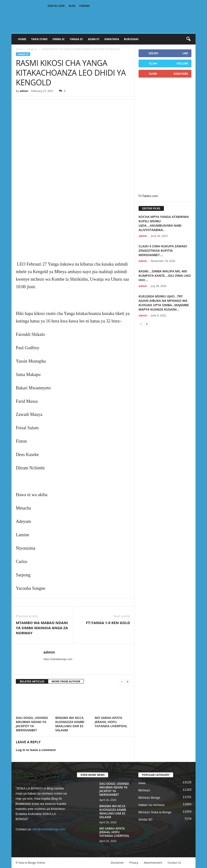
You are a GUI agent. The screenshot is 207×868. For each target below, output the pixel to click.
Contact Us (174, 863)
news (142, 783)
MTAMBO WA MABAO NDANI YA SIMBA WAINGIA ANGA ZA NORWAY (42, 628)
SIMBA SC (59, 39)
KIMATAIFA (112, 39)
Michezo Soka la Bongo (155, 812)
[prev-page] (122, 682)
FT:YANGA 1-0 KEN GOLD (108, 623)
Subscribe (181, 74)
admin (24, 91)
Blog (72, 6)
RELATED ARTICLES (32, 681)
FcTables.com (148, 196)
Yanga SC (32, 49)
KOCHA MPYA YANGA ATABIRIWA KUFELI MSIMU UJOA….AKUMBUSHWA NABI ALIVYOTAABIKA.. (164, 223)
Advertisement (153, 863)
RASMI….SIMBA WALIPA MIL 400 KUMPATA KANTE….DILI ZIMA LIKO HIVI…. (165, 276)
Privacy (134, 863)
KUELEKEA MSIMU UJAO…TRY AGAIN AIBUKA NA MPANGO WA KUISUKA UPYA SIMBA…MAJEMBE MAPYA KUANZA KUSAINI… (164, 303)
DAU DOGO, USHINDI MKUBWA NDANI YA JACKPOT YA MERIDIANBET (32, 724)
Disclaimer (117, 863)
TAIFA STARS (39, 39)
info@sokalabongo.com (49, 829)
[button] (188, 39)
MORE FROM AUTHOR (66, 681)
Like (185, 53)
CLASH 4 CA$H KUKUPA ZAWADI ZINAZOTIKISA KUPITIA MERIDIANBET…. (163, 251)
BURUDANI (131, 39)
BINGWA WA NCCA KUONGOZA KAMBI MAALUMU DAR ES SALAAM (70, 724)
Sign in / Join (56, 6)
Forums (85, 6)
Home (22, 39)
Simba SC (146, 819)
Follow (182, 63)
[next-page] (128, 682)
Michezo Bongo (149, 798)
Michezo (144, 790)
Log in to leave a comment (36, 750)
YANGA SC (76, 39)
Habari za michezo (151, 805)
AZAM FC (94, 39)
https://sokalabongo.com (58, 659)
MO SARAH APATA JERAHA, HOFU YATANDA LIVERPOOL (111, 722)
